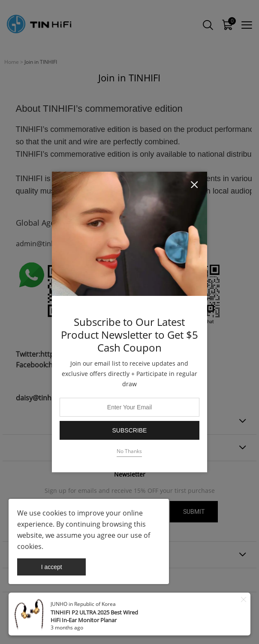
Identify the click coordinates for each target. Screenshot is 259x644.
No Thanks (129, 451)
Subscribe (130, 430)
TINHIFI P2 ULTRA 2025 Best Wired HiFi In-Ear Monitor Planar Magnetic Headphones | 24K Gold (94, 620)
